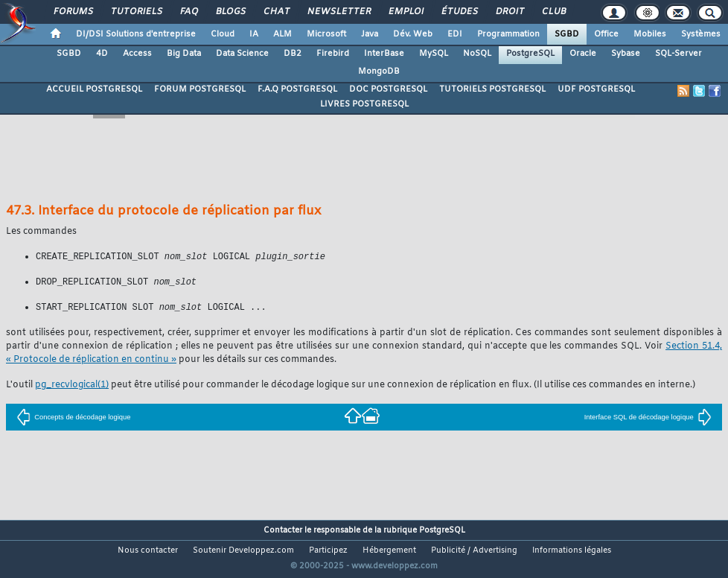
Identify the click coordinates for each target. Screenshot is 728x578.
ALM (282, 34)
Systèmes (701, 34)
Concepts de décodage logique (73, 419)
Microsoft (326, 34)
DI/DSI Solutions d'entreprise (136, 34)
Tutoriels (136, 12)
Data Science (242, 54)
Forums (73, 12)
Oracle (583, 54)
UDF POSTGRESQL (596, 89)
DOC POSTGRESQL (388, 89)
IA (254, 34)
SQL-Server (678, 54)
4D (102, 54)
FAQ (188, 12)
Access (137, 54)
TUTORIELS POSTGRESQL (492, 89)
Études (459, 12)
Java (370, 34)
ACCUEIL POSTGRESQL (94, 89)
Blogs (230, 12)
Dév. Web (413, 34)
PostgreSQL (530, 54)
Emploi (405, 12)
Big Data (184, 54)
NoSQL (477, 54)
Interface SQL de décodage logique (648, 419)
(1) (72, 387)
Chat (276, 12)
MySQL (434, 54)
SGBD (567, 34)
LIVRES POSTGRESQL (364, 104)
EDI (455, 34)
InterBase (384, 54)
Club (553, 12)
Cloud (223, 34)
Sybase (626, 54)
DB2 (293, 54)
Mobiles (650, 34)
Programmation (508, 34)
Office (606, 34)
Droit (509, 12)
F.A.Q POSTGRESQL (297, 89)
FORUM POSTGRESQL (200, 89)
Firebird (333, 54)
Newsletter (338, 12)
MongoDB (379, 72)
